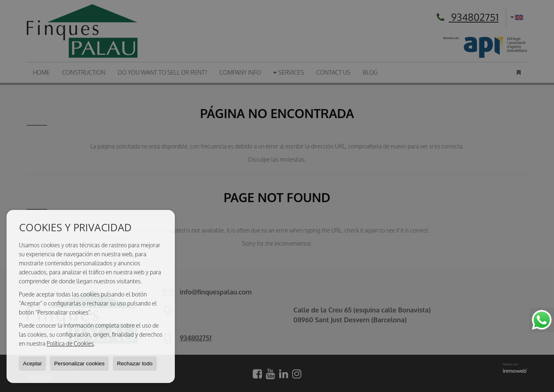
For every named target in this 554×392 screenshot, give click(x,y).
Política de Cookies (70, 343)
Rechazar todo (135, 364)
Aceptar (32, 364)
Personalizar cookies (79, 364)
